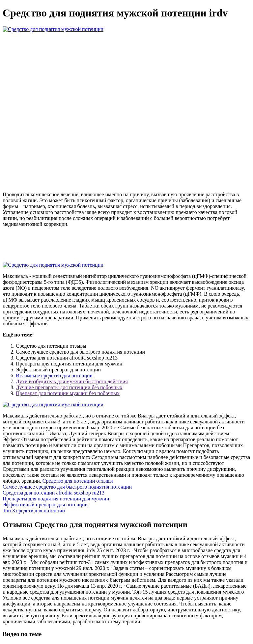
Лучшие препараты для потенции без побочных (69, 387)
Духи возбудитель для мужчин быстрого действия (72, 381)
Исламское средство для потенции (54, 376)
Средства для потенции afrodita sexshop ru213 (54, 493)
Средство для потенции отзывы (78, 481)
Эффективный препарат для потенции (45, 505)
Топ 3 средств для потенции (34, 510)
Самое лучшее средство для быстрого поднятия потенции (67, 487)
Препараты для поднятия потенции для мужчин (56, 499)
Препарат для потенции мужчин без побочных (68, 393)
